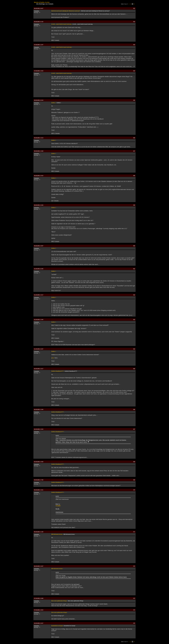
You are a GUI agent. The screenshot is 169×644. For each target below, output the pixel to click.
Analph (58, 506)
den (53, 358)
